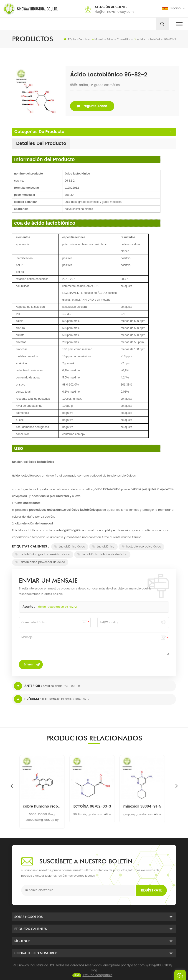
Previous (11, 786)
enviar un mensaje (180, 975)
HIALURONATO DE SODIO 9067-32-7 (66, 699)
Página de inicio (77, 39)
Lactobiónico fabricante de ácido (102, 554)
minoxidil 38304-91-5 (144, 807)
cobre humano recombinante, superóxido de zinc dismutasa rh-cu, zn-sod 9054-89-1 (44, 807)
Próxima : (28, 699)
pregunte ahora (92, 106)
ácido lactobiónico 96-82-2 (57, 607)
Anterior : (28, 686)
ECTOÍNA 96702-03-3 (94, 807)
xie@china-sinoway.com (114, 12)
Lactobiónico (103, 547)
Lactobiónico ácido (70, 547)
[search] (162, 24)
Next (177, 786)
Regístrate (152, 890)
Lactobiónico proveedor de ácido (40, 562)
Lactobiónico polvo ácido (141, 547)
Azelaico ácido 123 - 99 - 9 (61, 686)
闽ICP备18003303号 (159, 974)
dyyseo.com (136, 974)
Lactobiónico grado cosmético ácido (43, 554)
